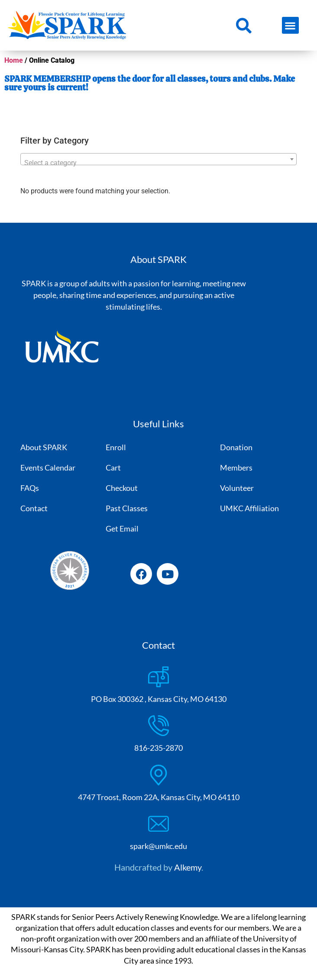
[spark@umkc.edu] (158, 824)
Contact (34, 508)
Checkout (122, 488)
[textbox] (159, 163)
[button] (290, 25)
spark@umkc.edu (158, 846)
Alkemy (188, 867)
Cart (113, 468)
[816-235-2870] (158, 726)
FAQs (30, 488)
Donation (236, 447)
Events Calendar (48, 468)
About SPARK (44, 447)
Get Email (122, 528)
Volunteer (237, 488)
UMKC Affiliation (249, 508)
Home (14, 60)
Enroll (116, 447)
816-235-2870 (158, 748)
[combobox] (159, 159)
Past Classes (127, 508)
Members (236, 468)
